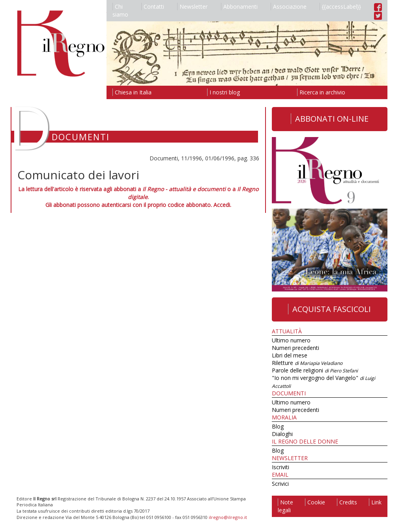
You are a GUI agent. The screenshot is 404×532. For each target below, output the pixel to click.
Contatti (153, 7)
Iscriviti (281, 467)
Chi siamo (120, 10)
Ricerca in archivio (321, 92)
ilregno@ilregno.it (228, 517)
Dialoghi (282, 434)
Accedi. (222, 205)
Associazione (289, 7)
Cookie (315, 502)
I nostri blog (224, 92)
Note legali (285, 506)
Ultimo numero (291, 340)
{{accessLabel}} (340, 7)
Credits (347, 502)
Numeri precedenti (296, 348)
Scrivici (280, 484)
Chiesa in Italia (132, 92)
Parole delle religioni (315, 370)
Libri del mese (290, 355)
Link (375, 502)
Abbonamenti (239, 7)
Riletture (307, 363)
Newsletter (192, 7)
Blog (278, 426)
